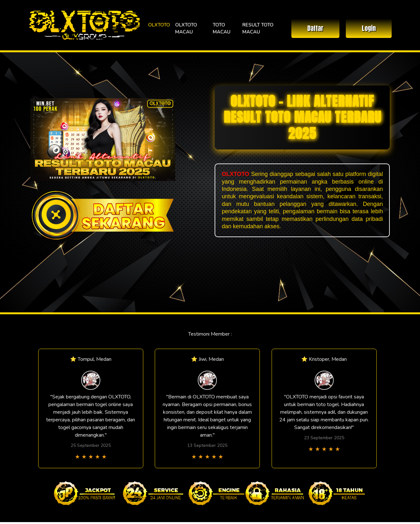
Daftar (315, 28)
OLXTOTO (159, 25)
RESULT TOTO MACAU (258, 29)
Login (369, 28)
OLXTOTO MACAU (186, 29)
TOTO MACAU (222, 29)
